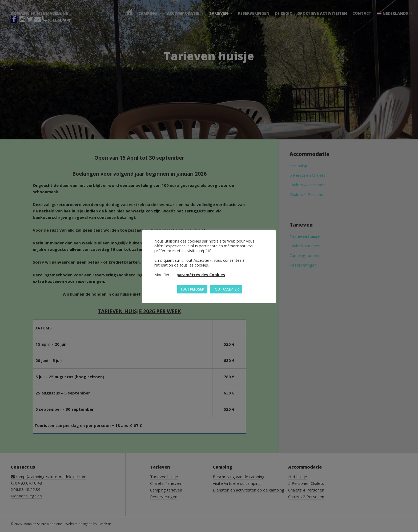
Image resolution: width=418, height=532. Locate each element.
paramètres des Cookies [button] (201, 275)
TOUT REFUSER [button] (192, 289)
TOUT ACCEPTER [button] (226, 289)
